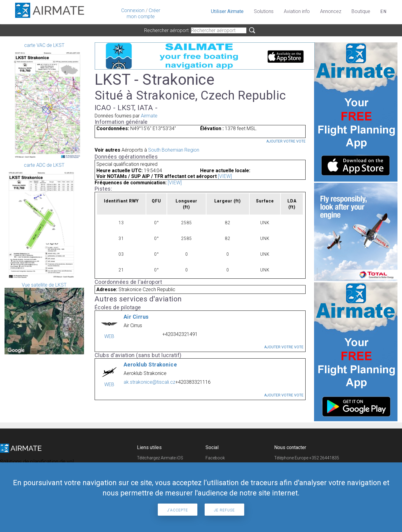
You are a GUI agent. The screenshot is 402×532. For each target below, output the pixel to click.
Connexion (133, 10)
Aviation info (297, 11)
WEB (109, 336)
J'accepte (178, 510)
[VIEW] (225, 176)
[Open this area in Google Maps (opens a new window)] (16, 350)
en (384, 11)
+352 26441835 (324, 458)
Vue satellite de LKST (44, 318)
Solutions (264, 11)
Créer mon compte (143, 13)
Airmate (149, 116)
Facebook (215, 458)
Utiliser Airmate (227, 11)
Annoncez (331, 11)
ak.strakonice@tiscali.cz (149, 382)
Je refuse (224, 510)
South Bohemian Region (174, 150)
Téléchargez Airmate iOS (160, 458)
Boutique (361, 11)
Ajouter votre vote (286, 141)
